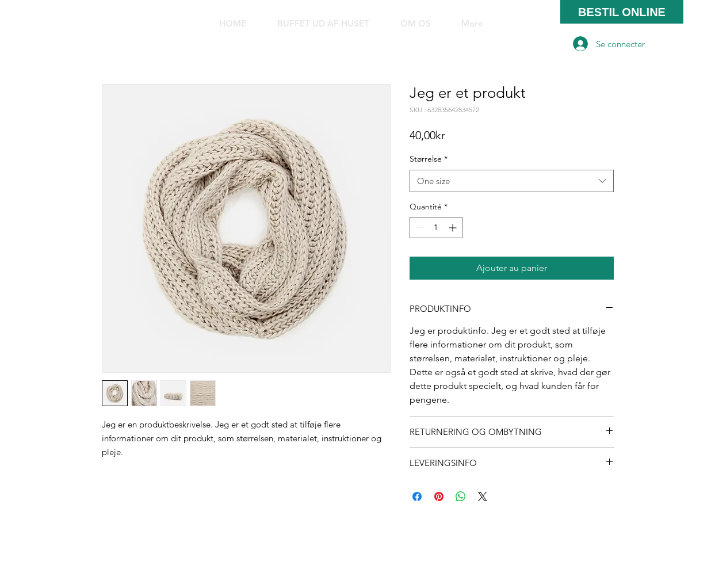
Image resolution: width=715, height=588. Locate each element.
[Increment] (454, 228)
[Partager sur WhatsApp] (461, 497)
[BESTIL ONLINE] (622, 12)
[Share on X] (483, 497)
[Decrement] (418, 228)
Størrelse (429, 159)
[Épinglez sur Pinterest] (439, 497)
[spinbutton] (436, 228)
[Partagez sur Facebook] (417, 497)
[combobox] (512, 181)
